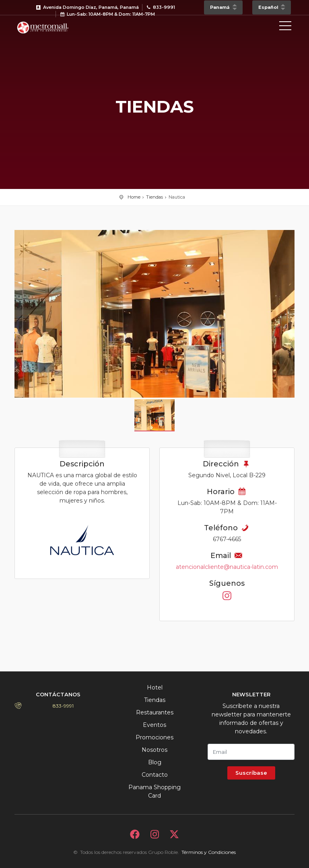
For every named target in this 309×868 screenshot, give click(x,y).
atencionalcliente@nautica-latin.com (227, 567)
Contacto (155, 775)
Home (134, 197)
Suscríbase (251, 773)
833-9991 (63, 706)
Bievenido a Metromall (51, 27)
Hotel (155, 687)
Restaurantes (155, 712)
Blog (155, 762)
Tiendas (154, 197)
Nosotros (154, 750)
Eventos (154, 725)
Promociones (154, 737)
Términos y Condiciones (209, 852)
